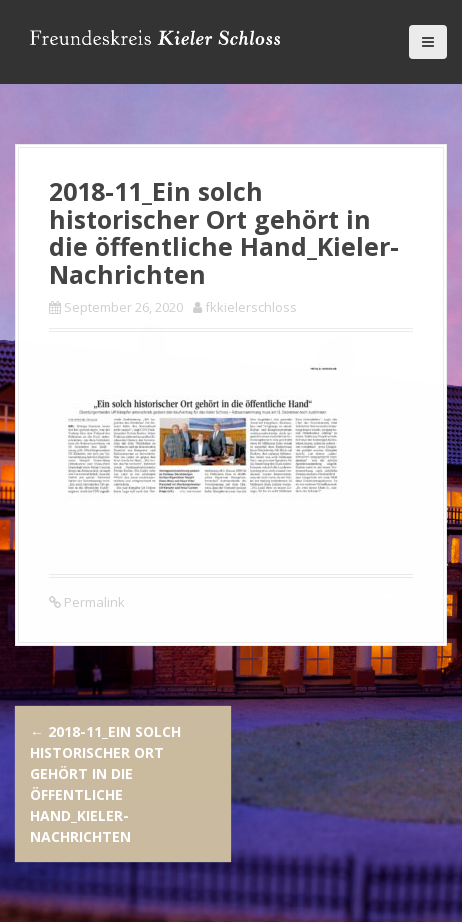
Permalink (93, 602)
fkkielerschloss (251, 307)
